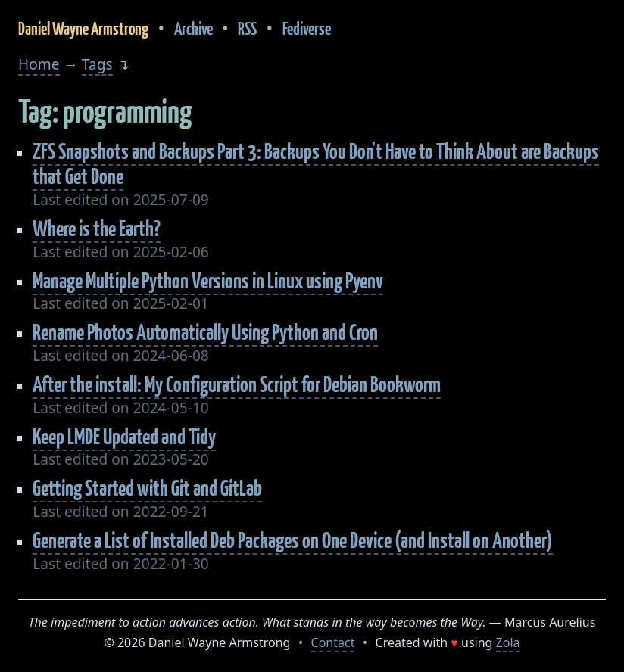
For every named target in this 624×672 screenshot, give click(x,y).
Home (39, 64)
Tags (97, 64)
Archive (193, 28)
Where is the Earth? (97, 228)
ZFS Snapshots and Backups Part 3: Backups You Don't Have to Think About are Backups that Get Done (316, 163)
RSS (247, 28)
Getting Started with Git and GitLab (147, 488)
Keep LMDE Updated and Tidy (124, 436)
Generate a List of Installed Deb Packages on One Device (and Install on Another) (293, 540)
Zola (508, 642)
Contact (333, 642)
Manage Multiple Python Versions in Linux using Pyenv (208, 280)
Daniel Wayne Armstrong (83, 28)
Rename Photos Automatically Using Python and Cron (205, 332)
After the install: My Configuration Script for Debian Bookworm (237, 384)
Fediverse (307, 28)
